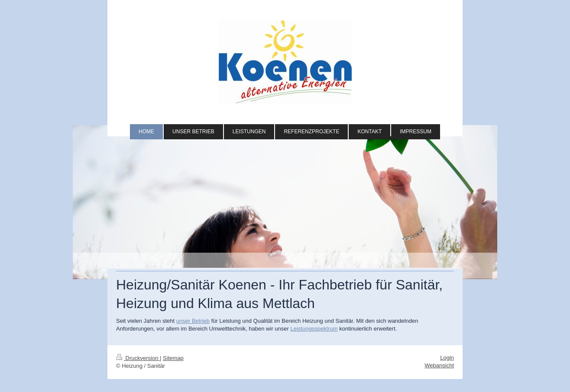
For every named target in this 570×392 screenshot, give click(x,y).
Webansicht (439, 365)
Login (447, 358)
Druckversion (138, 358)
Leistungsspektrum (314, 329)
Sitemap (173, 358)
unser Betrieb (193, 321)
